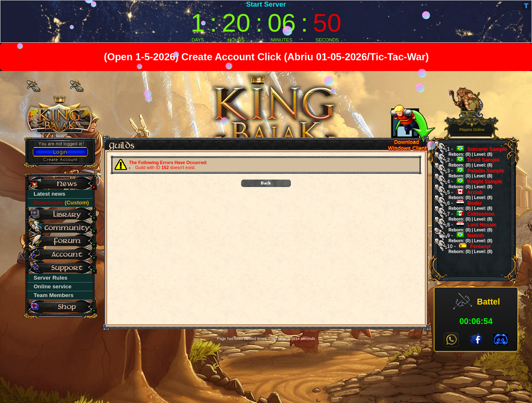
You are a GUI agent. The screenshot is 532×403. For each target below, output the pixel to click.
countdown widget (266, 21)
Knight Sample (472, 184)
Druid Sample (470, 162)
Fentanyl (467, 249)
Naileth (467, 238)
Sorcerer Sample (474, 151)
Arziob (467, 195)
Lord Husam (469, 227)
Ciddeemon (468, 216)
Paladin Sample (473, 173)
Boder (467, 205)
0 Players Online (472, 127)
